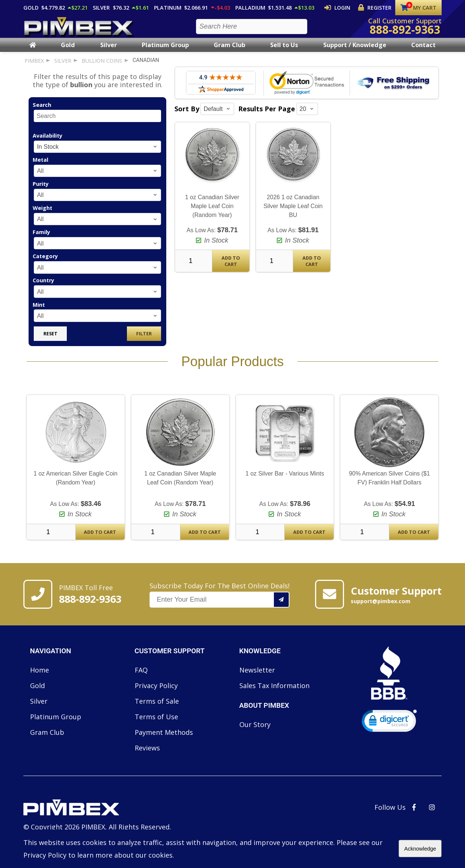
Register (377, 7)
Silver (109, 52)
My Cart (418, 8)
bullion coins (102, 67)
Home (40, 677)
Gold (68, 52)
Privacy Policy (156, 692)
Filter (144, 340)
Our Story (255, 731)
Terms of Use (156, 723)
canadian (146, 67)
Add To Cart (231, 268)
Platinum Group (165, 52)
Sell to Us (284, 52)
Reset (50, 340)
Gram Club (230, 52)
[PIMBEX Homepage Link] (79, 30)
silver (63, 67)
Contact (423, 52)
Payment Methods (164, 739)
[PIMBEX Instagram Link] (432, 814)
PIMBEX (34, 67)
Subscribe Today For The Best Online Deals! (220, 601)
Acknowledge (420, 849)
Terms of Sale (157, 708)
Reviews (147, 754)
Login (344, 7)
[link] (389, 729)
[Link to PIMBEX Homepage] (97, 815)
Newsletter (257, 677)
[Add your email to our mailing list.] (282, 606)
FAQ (141, 677)
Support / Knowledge (355, 52)
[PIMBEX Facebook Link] (414, 814)
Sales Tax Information (274, 692)
